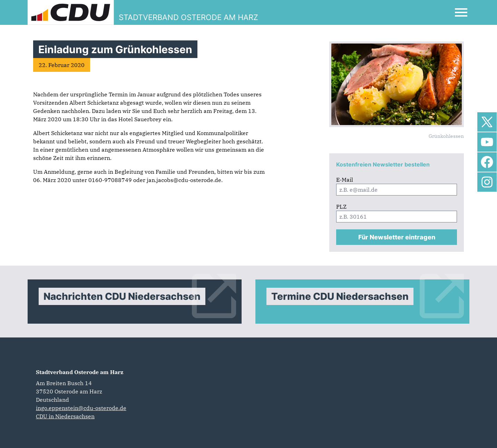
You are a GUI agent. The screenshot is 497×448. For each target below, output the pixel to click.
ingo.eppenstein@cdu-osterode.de (81, 408)
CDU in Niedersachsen (65, 416)
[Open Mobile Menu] (461, 12)
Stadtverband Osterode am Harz (80, 372)
